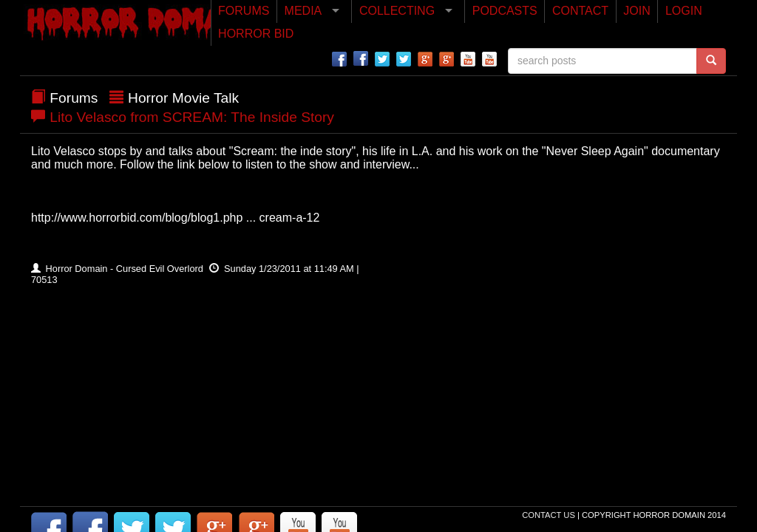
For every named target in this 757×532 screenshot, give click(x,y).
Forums (74, 98)
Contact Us (550, 515)
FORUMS (244, 11)
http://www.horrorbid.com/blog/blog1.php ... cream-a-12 (175, 218)
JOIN (637, 11)
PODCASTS (505, 11)
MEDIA (303, 11)
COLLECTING (397, 11)
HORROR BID (256, 34)
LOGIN (684, 11)
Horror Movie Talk (183, 98)
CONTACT (580, 11)
